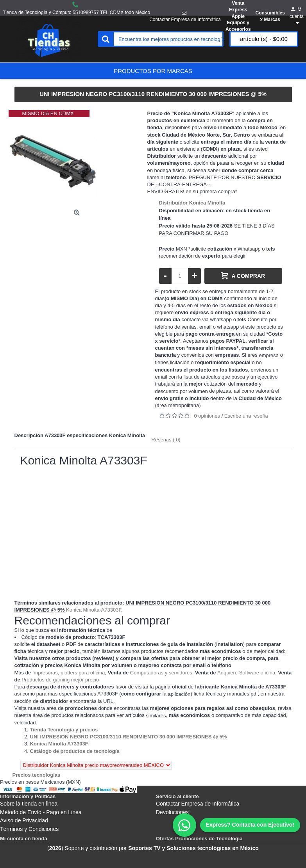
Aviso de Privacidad (24, 820)
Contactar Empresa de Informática (198, 804)
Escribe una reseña (246, 416)
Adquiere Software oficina (246, 673)
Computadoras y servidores (161, 673)
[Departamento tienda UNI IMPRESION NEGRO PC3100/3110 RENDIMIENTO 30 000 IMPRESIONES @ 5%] (129, 737)
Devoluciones (172, 812)
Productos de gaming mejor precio (60, 680)
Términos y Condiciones (29, 829)
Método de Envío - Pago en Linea (41, 812)
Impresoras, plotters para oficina (69, 673)
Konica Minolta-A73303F (94, 610)
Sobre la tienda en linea (29, 804)
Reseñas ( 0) (166, 440)
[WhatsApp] (236, 825)
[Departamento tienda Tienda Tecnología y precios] (64, 730)
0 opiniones (207, 416)
